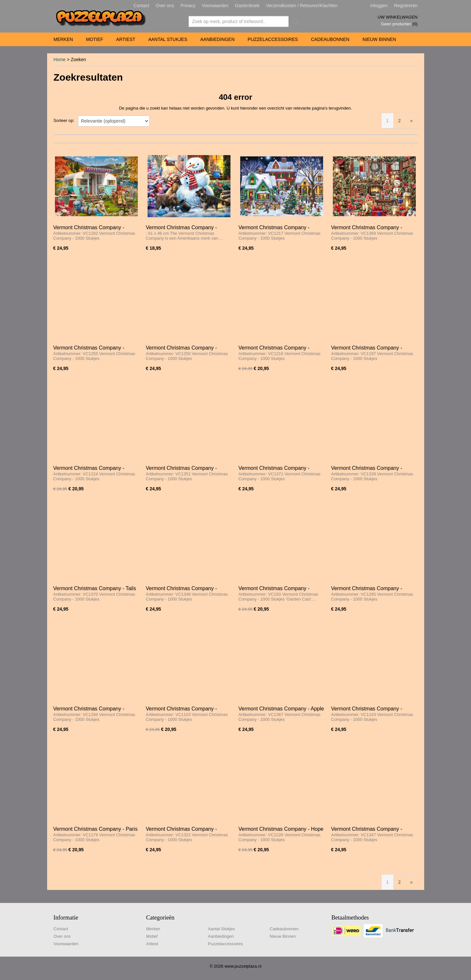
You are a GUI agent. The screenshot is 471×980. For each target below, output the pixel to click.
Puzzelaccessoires (273, 39)
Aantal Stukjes (168, 39)
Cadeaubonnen (330, 39)
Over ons (165, 6)
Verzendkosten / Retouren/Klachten (302, 6)
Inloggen (379, 6)
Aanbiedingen (217, 39)
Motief (94, 39)
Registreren (406, 6)
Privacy (188, 6)
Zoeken (294, 21)
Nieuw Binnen (379, 39)
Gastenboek (247, 6)
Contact (141, 6)
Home (60, 60)
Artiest (126, 39)
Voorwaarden (215, 6)
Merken (63, 39)
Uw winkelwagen (398, 17)
